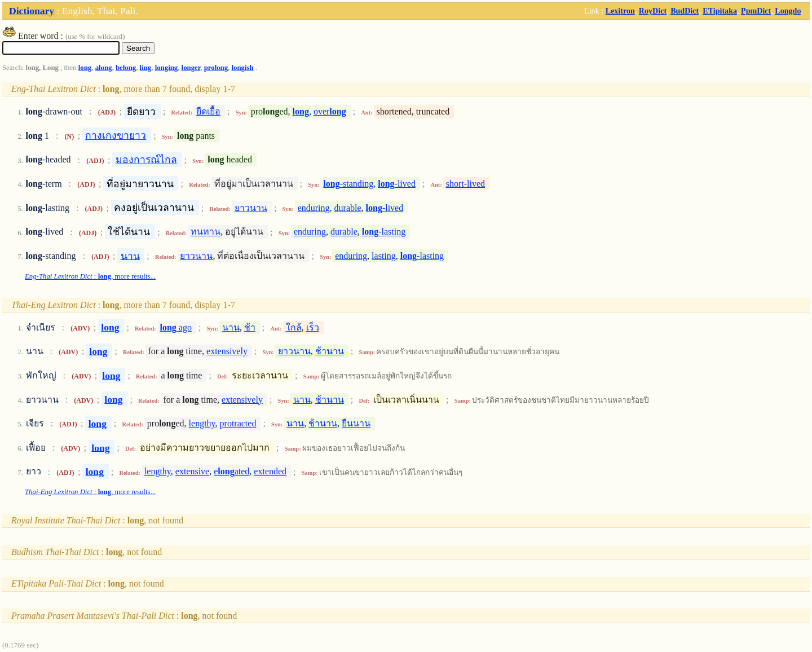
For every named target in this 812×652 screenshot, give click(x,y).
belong (126, 68)
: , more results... (90, 276)
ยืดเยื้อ (208, 111)
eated (231, 472)
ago (176, 327)
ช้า (250, 327)
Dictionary (32, 11)
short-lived (465, 184)
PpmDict (756, 11)
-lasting (384, 232)
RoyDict (653, 11)
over (330, 111)
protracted (238, 423)
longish (243, 68)
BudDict (685, 11)
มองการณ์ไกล (146, 160)
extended (270, 472)
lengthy (202, 423)
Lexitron (620, 11)
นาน (130, 255)
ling (146, 68)
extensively (227, 351)
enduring (314, 208)
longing (167, 68)
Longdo (788, 11)
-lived (397, 184)
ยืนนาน (356, 423)
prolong (216, 68)
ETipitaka (720, 11)
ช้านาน (330, 351)
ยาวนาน (251, 208)
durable (348, 208)
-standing (348, 184)
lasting (384, 256)
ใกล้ (294, 327)
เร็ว (313, 327)
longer (191, 68)
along (104, 68)
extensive (192, 472)
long (85, 68)
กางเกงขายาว (116, 135)
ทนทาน (206, 232)
